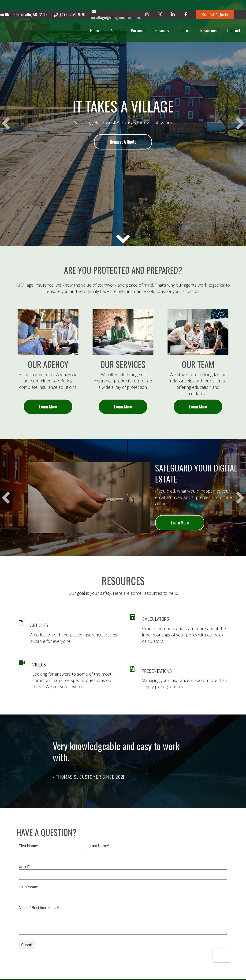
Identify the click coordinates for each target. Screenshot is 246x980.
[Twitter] (160, 5)
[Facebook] (186, 5)
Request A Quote (215, 5)
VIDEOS (39, 665)
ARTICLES (39, 625)
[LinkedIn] (173, 5)
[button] (87, 21)
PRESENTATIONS (157, 671)
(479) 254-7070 (69, 5)
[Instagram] (147, 5)
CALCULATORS (156, 619)
